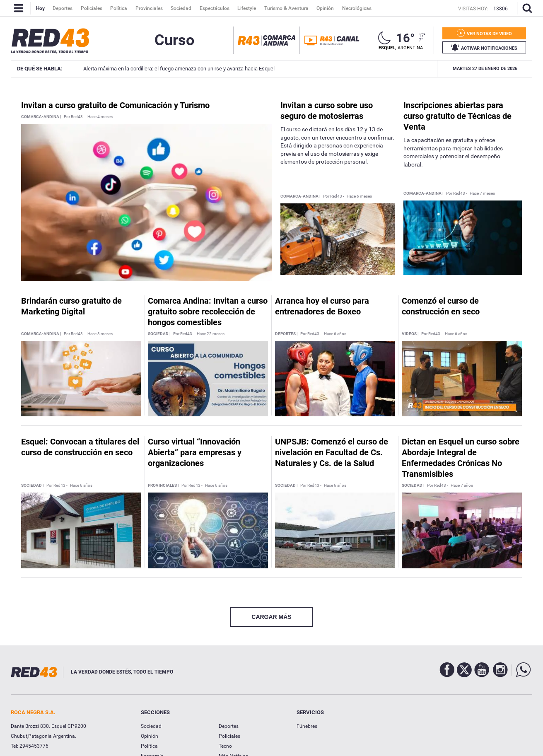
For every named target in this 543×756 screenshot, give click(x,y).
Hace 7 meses (482, 193)
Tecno (225, 746)
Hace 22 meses (211, 334)
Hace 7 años (462, 485)
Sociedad (151, 726)
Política (149, 746)
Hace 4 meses (100, 117)
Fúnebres (307, 726)
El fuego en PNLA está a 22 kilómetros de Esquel (426, 69)
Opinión (150, 736)
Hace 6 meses (359, 196)
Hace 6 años (335, 334)
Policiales (229, 736)
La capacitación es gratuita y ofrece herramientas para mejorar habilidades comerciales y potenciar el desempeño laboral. (453, 152)
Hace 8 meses (100, 334)
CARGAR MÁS (271, 617)
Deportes (229, 726)
